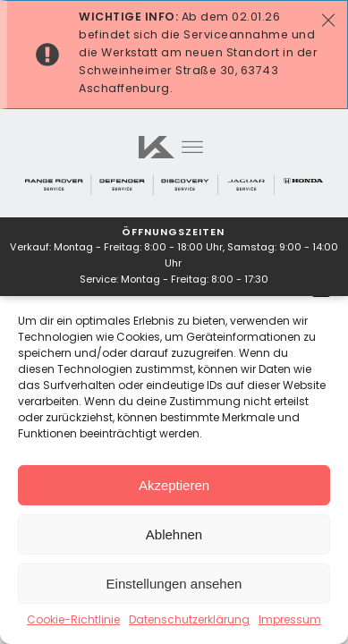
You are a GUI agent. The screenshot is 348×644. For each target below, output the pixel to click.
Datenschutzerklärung (189, 621)
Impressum (290, 621)
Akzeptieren (174, 485)
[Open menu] (192, 148)
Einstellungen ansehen (174, 584)
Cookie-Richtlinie (73, 621)
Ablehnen (174, 534)
